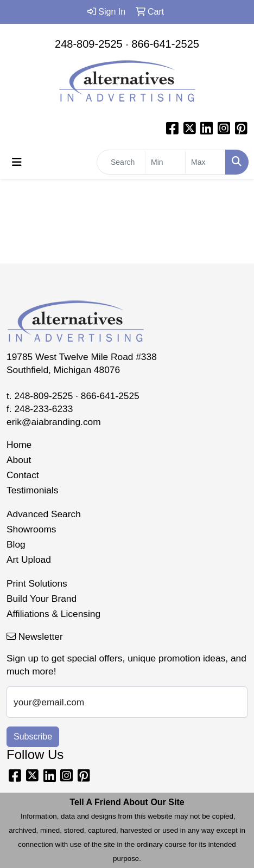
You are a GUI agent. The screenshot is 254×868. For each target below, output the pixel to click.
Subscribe (33, 737)
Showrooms (31, 529)
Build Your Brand (42, 599)
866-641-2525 (165, 44)
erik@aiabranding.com (54, 422)
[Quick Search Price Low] (165, 162)
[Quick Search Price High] (205, 162)
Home (19, 445)
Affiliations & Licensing (53, 614)
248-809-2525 (89, 44)
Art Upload (29, 560)
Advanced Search (44, 514)
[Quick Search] (121, 162)
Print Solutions (37, 583)
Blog (16, 544)
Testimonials (32, 490)
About (19, 460)
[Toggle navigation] (17, 162)
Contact (23, 475)
